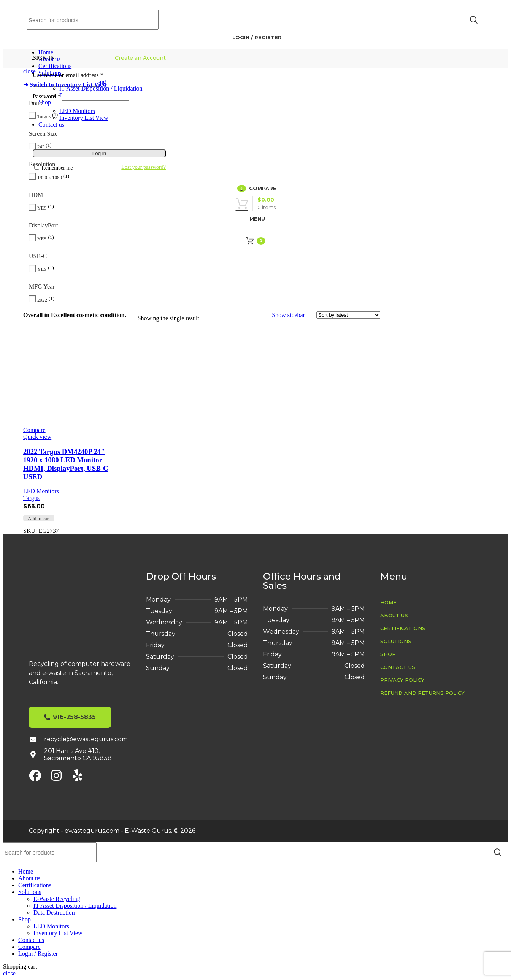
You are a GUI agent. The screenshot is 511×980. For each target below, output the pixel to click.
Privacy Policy (402, 680)
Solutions (396, 641)
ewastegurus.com (92, 831)
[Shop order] (348, 315)
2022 (42, 300)
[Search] (93, 20)
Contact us (398, 667)
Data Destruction (54, 912)
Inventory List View (58, 933)
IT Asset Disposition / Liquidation (75, 906)
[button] (39, 518)
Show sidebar (288, 315)
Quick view (37, 437)
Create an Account (140, 58)
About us (394, 615)
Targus (44, 116)
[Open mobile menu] (255, 219)
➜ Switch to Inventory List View (65, 85)
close (29, 71)
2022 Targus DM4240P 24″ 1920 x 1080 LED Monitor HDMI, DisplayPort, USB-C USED (66, 464)
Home (388, 602)
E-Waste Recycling (57, 899)
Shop (388, 654)
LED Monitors (41, 491)
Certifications (403, 628)
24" (41, 147)
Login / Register (38, 954)
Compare (29, 947)
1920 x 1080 (50, 177)
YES (42, 208)
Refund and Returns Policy (422, 693)
